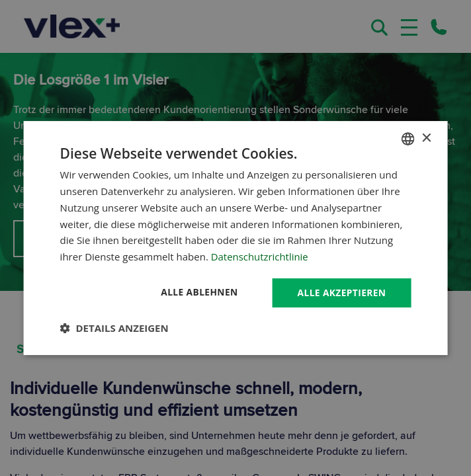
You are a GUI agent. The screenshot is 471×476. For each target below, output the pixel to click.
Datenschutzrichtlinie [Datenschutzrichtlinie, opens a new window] (260, 257)
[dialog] (236, 238)
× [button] (426, 138)
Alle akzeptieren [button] (341, 293)
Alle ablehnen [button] (197, 292)
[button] (114, 328)
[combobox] (407, 139)
